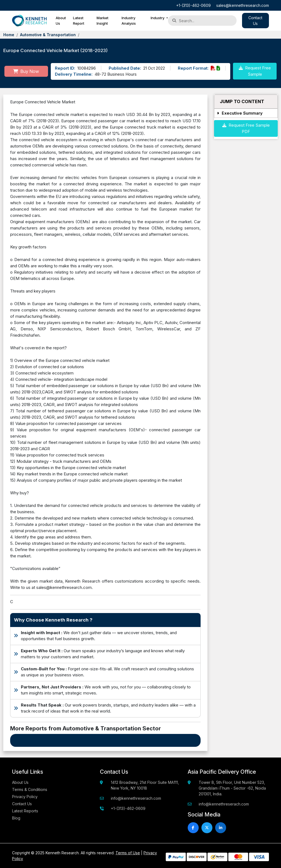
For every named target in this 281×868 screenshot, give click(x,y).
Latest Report (79, 21)
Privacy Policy (25, 797)
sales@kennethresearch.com (243, 5)
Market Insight (102, 21)
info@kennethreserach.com (136, 798)
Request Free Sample (255, 71)
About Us (61, 21)
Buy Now (26, 71)
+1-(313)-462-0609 (193, 5)
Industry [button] (158, 18)
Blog (16, 818)
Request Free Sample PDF (246, 128)
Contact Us (22, 804)
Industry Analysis (129, 21)
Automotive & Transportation (48, 35)
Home (9, 35)
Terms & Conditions (30, 789)
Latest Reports (25, 811)
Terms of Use (128, 853)
